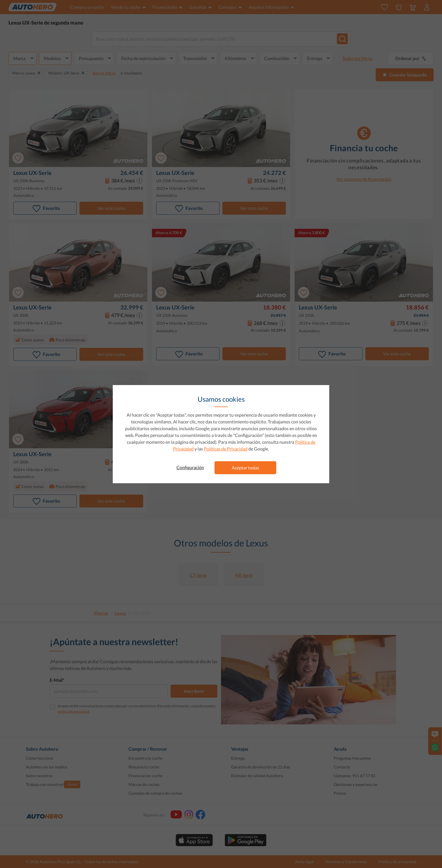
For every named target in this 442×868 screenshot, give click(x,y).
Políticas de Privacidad (226, 449)
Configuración (190, 467)
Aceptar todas (245, 468)
